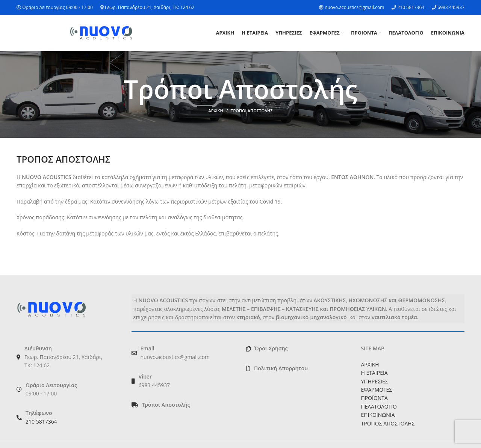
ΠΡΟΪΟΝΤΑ (374, 398)
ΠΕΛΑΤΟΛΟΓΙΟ (379, 407)
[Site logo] (101, 32)
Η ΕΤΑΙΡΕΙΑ (374, 373)
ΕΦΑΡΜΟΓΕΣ (377, 390)
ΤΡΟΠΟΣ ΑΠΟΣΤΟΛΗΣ (388, 423)
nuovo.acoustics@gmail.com (354, 7)
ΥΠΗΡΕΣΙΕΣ (375, 381)
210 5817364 (411, 7)
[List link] (183, 405)
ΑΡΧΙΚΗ (216, 111)
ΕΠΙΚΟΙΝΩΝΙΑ (378, 415)
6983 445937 (451, 7)
